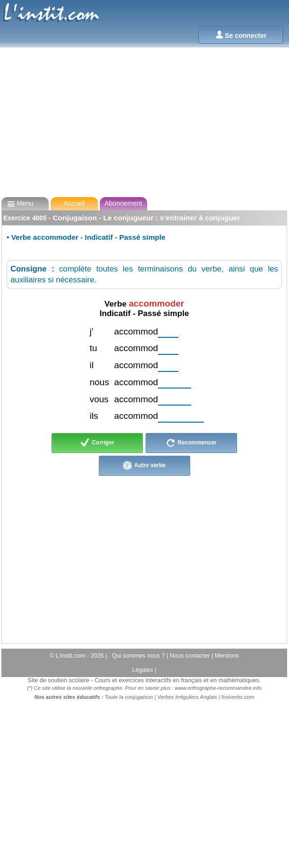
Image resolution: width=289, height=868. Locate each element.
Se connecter (241, 35)
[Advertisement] (144, 122)
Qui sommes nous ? (140, 656)
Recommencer (191, 443)
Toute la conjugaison (129, 697)
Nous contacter (191, 656)
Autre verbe (144, 466)
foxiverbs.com (238, 697)
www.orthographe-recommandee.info (218, 688)
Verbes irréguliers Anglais (188, 697)
